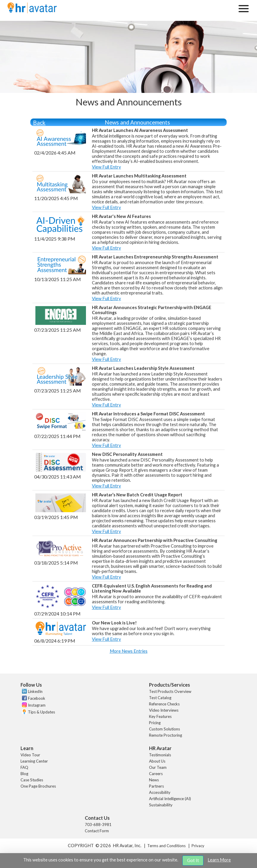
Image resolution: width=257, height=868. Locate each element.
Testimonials (160, 755)
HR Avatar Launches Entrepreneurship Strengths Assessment (155, 257)
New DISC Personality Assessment (127, 454)
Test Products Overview (170, 691)
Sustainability (161, 805)
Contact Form (97, 831)
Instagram (37, 705)
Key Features (160, 716)
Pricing (155, 723)
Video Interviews (164, 710)
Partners (156, 786)
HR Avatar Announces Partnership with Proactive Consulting (155, 540)
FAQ (24, 767)
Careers (156, 774)
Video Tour (30, 755)
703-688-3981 (98, 825)
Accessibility (160, 792)
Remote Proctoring (166, 735)
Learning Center (34, 761)
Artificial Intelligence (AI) (170, 799)
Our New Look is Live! (114, 623)
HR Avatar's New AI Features (121, 216)
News (154, 780)
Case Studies (32, 780)
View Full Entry (106, 167)
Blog (24, 774)
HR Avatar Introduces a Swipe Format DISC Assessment (148, 414)
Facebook (37, 698)
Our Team (158, 767)
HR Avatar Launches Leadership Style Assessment (143, 368)
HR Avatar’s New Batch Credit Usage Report (137, 495)
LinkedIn (35, 691)
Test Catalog (160, 698)
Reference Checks (164, 704)
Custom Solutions (164, 729)
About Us (157, 761)
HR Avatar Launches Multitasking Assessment (139, 176)
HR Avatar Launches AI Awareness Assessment (140, 130)
